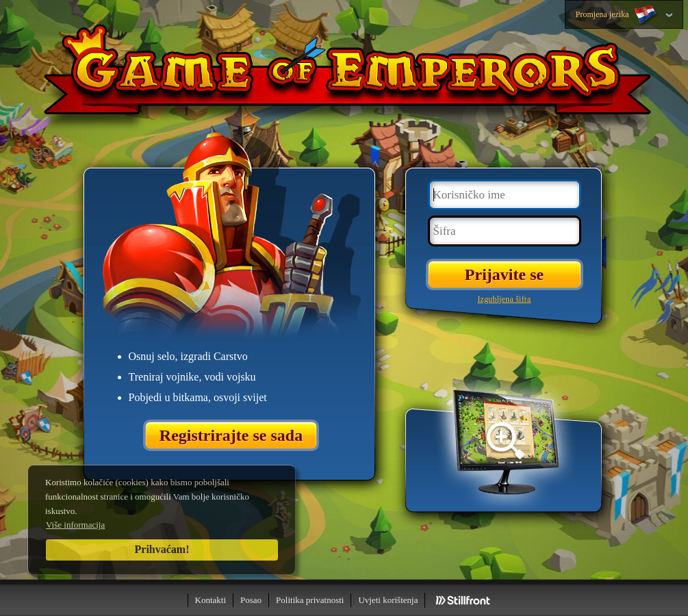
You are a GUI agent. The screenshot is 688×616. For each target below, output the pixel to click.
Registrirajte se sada (231, 435)
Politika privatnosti (310, 600)
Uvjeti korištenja (388, 600)
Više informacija (75, 525)
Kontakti (211, 600)
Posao (251, 600)
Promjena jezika (617, 15)
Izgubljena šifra (504, 299)
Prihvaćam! (162, 549)
